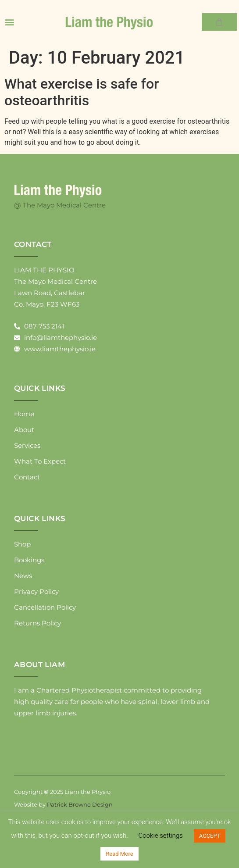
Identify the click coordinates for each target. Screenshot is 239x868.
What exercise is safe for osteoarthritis (82, 92)
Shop (22, 544)
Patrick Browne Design (80, 804)
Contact (27, 477)
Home (24, 414)
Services (27, 445)
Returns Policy (37, 623)
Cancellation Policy (45, 607)
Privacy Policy (36, 591)
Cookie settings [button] (161, 836)
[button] (9, 22)
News (23, 576)
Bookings (29, 560)
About (24, 430)
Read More (119, 854)
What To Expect (40, 461)
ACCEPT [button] (210, 836)
